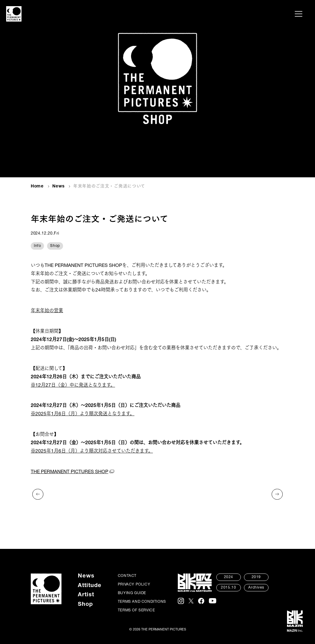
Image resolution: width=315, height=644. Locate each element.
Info (37, 246)
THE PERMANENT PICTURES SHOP (70, 472)
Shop (55, 246)
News (58, 187)
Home (37, 187)
